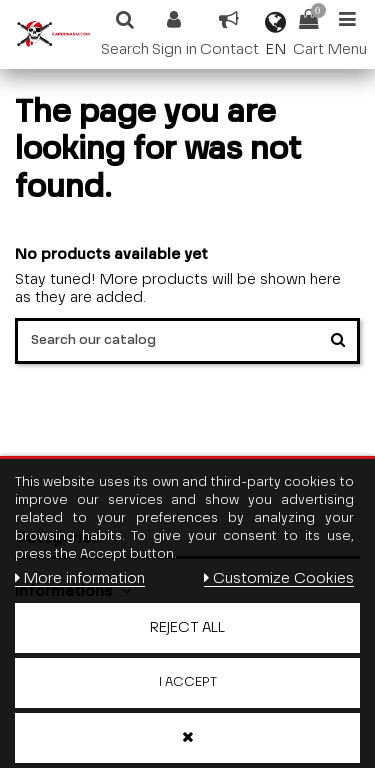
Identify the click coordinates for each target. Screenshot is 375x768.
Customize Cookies (278, 578)
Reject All (187, 628)
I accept (188, 682)
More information (80, 578)
